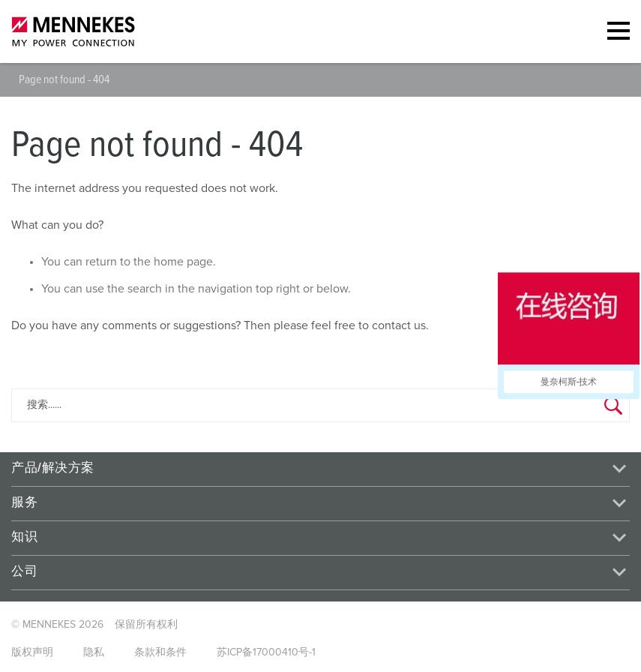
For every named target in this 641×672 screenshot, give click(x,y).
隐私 (94, 652)
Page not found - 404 (64, 79)
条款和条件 (160, 652)
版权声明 (32, 652)
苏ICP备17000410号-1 (266, 652)
